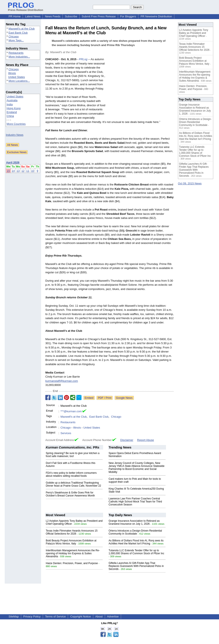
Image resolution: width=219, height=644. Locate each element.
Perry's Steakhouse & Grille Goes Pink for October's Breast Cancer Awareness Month (70, 494)
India (10, 104)
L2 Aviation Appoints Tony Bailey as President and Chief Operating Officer (194, 33)
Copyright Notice (80, 616)
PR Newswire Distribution (156, 16)
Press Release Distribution (26, 8)
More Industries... (19, 57)
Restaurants (16, 53)
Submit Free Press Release (99, 16)
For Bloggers (128, 16)
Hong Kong (14, 108)
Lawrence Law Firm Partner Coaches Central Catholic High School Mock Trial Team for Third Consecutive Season (135, 502)
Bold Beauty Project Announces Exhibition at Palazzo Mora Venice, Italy (71, 542)
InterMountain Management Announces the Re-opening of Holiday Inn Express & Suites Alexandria (73, 553)
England (12, 112)
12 (23, 171)
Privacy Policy (32, 616)
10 (33, 171)
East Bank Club (18, 33)
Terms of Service (55, 616)
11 (28, 171)
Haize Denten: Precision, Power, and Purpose (72, 563)
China (10, 116)
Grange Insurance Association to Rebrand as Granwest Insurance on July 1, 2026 (134, 522)
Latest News (33, 16)
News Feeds (53, 16)
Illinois (12, 73)
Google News (124, 398)
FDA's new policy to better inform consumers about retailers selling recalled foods (71, 474)
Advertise (113, 616)
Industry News (15, 135)
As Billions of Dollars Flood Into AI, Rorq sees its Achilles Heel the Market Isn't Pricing (136, 542)
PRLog (83, 59)
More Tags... (16, 40)
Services (66, 433)
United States (16, 77)
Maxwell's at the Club (22, 29)
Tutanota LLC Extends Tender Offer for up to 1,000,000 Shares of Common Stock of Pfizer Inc (136, 552)
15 (8, 171)
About (99, 616)
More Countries (16, 124)
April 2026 (13, 162)
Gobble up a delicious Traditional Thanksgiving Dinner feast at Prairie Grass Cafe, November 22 (73, 484)
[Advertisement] (142, 89)
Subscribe (71, 16)
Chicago (14, 37)
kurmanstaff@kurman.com (62, 381)
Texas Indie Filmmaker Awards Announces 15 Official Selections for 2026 (72, 532)
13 (18, 171)
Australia (12, 100)
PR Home (15, 16)
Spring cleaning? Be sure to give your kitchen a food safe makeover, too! (73, 455)
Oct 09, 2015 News (190, 183)
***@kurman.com (71, 411)
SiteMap (14, 616)
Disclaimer (127, 440)
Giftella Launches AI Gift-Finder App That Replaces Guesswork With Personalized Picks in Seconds (136, 566)
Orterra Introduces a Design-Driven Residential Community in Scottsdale (135, 532)
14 (13, 171)
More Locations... (19, 81)
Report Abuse (146, 440)
